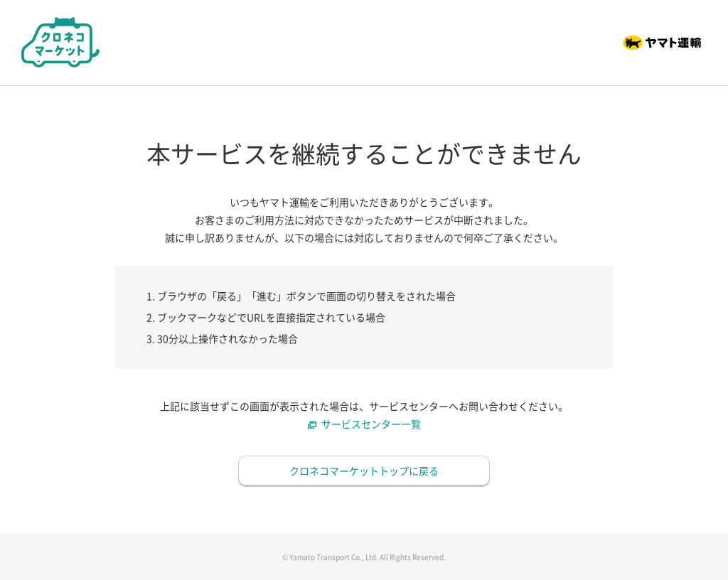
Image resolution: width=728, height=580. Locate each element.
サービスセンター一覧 (371, 424)
